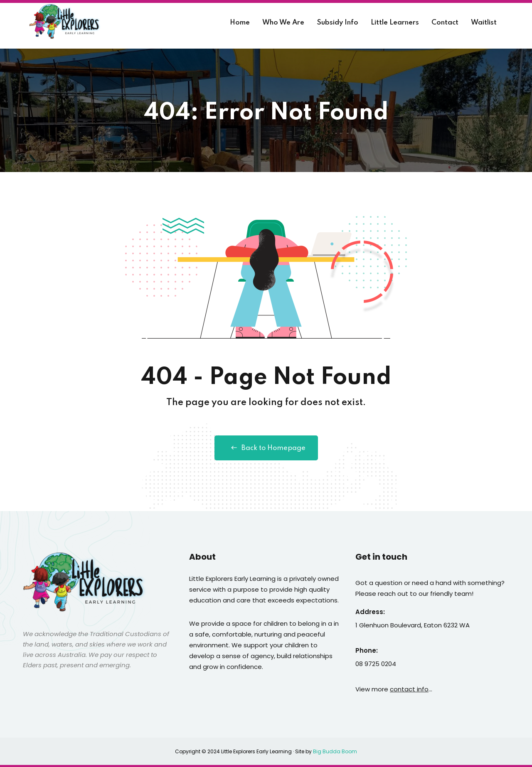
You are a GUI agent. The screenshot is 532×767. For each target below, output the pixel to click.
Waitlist (484, 23)
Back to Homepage (266, 448)
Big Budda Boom (335, 751)
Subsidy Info (337, 23)
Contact (445, 23)
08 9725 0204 (376, 664)
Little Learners (395, 23)
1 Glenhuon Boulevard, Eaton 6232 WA (413, 625)
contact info (409, 689)
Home (240, 23)
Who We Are (283, 23)
